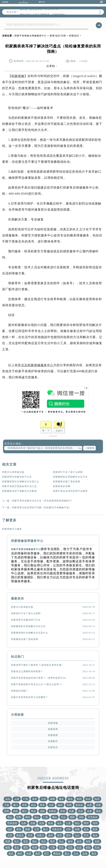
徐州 (59, 835)
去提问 (59, 431)
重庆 (61, 799)
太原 (89, 811)
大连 (51, 805)
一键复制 (89, 448)
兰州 (37, 829)
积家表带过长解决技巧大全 (17, 477)
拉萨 (10, 829)
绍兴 (44, 841)
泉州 (11, 853)
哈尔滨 (79, 805)
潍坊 (68, 835)
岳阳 (97, 841)
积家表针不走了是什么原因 (68, 472)
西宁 (47, 853)
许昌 (79, 847)
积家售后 (53, 747)
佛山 (55, 817)
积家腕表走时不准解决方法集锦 (19, 491)
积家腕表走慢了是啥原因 (67, 482)
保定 (98, 811)
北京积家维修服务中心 (37, 365)
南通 (8, 841)
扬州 (70, 841)
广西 (46, 817)
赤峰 (77, 829)
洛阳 (88, 841)
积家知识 (74, 36)
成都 (52, 799)
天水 (76, 853)
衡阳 (8, 847)
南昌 (16, 811)
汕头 (59, 823)
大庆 (10, 835)
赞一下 (46, 431)
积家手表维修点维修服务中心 (30, 36)
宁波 (7, 805)
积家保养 (53, 729)
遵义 (67, 853)
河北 (81, 811)
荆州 (61, 847)
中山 (63, 817)
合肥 (89, 805)
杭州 (97, 799)
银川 (46, 829)
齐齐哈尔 (93, 817)
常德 (97, 847)
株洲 (35, 847)
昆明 (7, 811)
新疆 (28, 829)
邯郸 (19, 817)
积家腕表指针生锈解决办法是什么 (21, 482)
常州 (86, 835)
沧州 (30, 835)
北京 (8, 799)
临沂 (17, 841)
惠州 (38, 853)
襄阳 (26, 847)
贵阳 (69, 805)
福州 (60, 805)
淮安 (26, 841)
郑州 (79, 799)
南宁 (25, 811)
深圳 (35, 799)
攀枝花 (57, 853)
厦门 (16, 805)
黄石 (17, 847)
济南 (98, 805)
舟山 (61, 841)
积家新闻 (53, 735)
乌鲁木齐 (57, 829)
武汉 (33, 805)
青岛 (33, 811)
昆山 (37, 817)
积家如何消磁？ (20, 691)
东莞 (25, 805)
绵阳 (81, 817)
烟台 (35, 841)
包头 (86, 829)
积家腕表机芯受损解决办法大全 (70, 477)
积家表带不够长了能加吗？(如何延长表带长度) (37, 665)
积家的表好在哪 (62, 486)
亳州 (52, 841)
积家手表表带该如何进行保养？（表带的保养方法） (39, 678)
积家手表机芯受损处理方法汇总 (19, 486)
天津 (44, 799)
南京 (70, 799)
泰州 (94, 853)
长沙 (88, 799)
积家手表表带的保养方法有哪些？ (30, 697)
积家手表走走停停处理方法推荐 (70, 491)
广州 (26, 799)
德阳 (72, 817)
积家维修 (18, 76)
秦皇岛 (20, 835)
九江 (77, 835)
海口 (77, 823)
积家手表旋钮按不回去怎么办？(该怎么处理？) (37, 684)
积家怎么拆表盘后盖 (13, 472)
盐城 (85, 853)
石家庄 (53, 811)
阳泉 (95, 829)
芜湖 (42, 823)
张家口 (40, 835)
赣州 (86, 823)
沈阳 (42, 811)
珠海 (51, 823)
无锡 (33, 823)
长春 (72, 811)
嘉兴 (95, 835)
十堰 (52, 847)
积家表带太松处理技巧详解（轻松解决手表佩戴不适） (42, 508)
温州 (51, 835)
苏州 (63, 811)
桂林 (29, 853)
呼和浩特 (12, 823)
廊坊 (28, 817)
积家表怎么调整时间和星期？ (27, 671)
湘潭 (44, 847)
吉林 (24, 823)
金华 (79, 841)
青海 (19, 829)
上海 (17, 799)
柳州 (20, 853)
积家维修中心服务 (12, 529)
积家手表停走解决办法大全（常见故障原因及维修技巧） (43, 501)
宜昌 (70, 847)
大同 (68, 829)
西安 (42, 805)
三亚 (68, 823)
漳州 (95, 823)
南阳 (88, 847)
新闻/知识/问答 (58, 36)
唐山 (10, 817)
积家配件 (53, 741)
